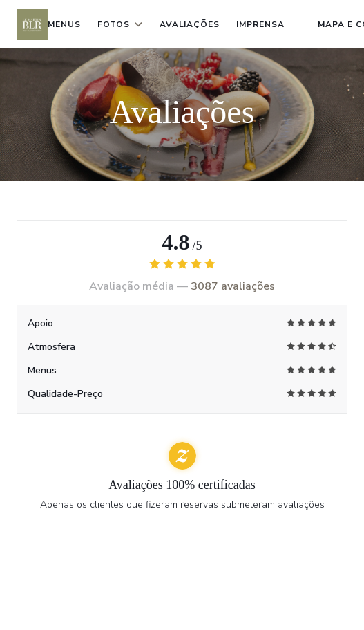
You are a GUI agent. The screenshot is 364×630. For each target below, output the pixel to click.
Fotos (120, 24)
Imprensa (260, 24)
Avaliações (190, 24)
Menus (64, 24)
